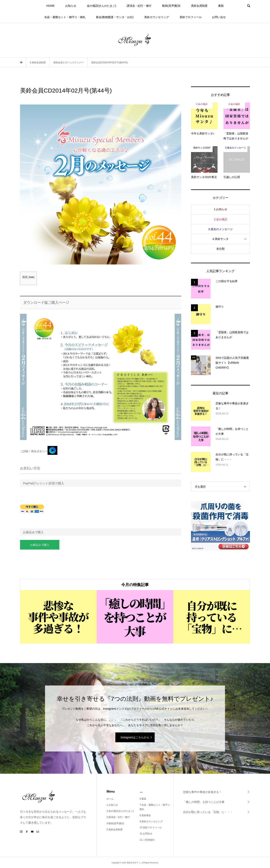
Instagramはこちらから (135, 737)
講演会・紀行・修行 (139, 6)
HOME (51, 6)
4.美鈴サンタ (220, 239)
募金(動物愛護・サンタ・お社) (115, 17)
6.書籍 (143, 799)
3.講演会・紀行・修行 (118, 817)
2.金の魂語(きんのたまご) (120, 811)
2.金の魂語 (220, 219)
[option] (58, 617)
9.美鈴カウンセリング (151, 821)
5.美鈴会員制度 (115, 829)
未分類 (220, 249)
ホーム (110, 799)
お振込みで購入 (40, 545)
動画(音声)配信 (171, 6)
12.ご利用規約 (147, 840)
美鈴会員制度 (199, 6)
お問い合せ (219, 17)
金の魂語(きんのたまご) (101, 6)
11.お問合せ (146, 834)
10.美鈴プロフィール (151, 828)
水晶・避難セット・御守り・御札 (65, 17)
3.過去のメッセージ (220, 229)
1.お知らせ (220, 209)
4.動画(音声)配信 (115, 823)
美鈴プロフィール (191, 17)
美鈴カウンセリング (157, 17)
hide (31, 277)
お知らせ (71, 6)
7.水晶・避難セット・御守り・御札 (156, 807)
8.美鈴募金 (145, 815)
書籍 (221, 6)
